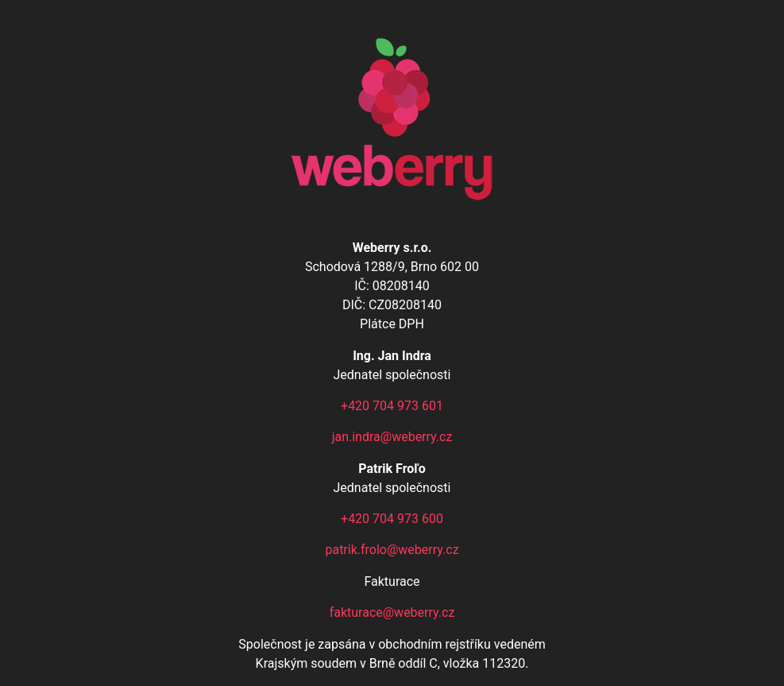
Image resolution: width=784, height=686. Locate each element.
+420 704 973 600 (392, 519)
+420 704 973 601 (392, 406)
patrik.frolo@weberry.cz (392, 550)
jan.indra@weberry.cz (392, 437)
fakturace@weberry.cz (392, 612)
